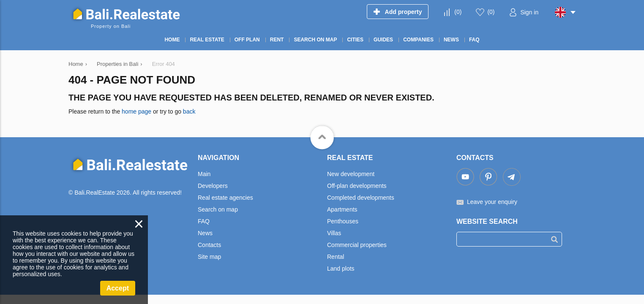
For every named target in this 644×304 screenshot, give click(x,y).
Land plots (341, 269)
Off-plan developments (357, 186)
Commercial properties (357, 245)
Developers (213, 186)
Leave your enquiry (492, 202)
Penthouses (343, 221)
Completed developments (361, 198)
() (458, 12)
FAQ (204, 221)
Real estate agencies (225, 198)
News (205, 233)
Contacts (209, 245)
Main (204, 174)
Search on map (218, 209)
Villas (334, 233)
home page (136, 111)
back (189, 111)
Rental (336, 257)
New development (351, 174)
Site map (209, 257)
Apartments (342, 209)
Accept (118, 288)
